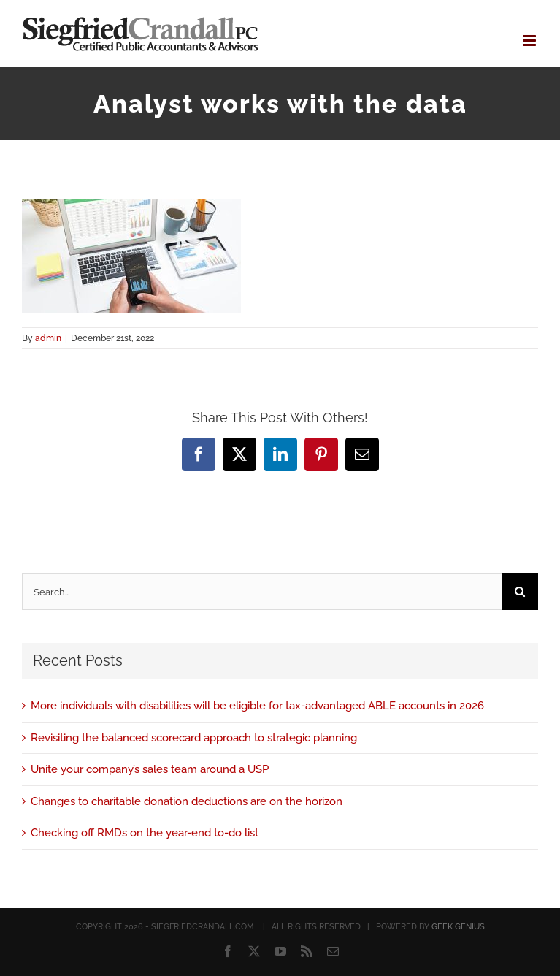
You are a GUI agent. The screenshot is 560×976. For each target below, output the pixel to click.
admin (48, 338)
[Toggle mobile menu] (530, 41)
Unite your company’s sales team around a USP (150, 769)
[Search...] (262, 592)
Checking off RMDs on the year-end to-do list (145, 833)
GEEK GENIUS (458, 927)
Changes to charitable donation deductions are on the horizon (187, 801)
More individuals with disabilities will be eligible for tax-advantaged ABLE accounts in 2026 (257, 706)
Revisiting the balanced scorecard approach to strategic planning (194, 738)
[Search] (520, 592)
